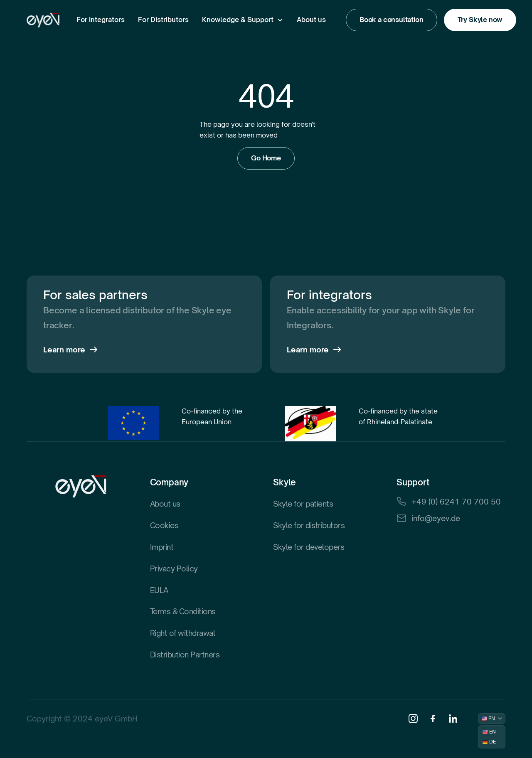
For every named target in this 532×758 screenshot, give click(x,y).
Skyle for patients (303, 504)
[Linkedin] (453, 719)
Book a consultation (392, 20)
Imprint (162, 547)
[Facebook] (433, 719)
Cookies (164, 525)
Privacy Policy (174, 568)
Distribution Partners (185, 655)
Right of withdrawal (183, 633)
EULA (159, 590)
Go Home (266, 158)
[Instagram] (413, 719)
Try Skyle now (480, 20)
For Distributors (163, 20)
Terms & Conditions (183, 611)
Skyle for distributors (309, 525)
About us (311, 20)
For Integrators (101, 20)
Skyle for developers (309, 547)
